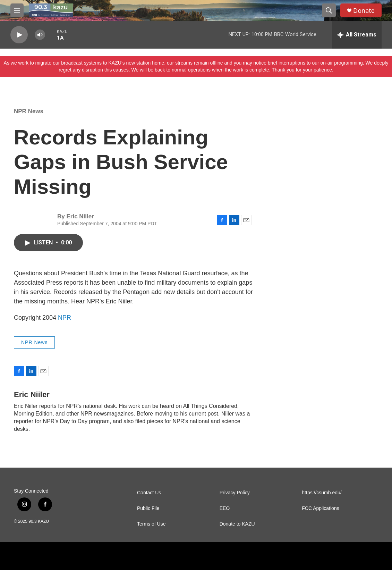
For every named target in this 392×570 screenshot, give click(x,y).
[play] (19, 35)
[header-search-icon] (329, 10)
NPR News (29, 111)
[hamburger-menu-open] (17, 10)
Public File (148, 508)
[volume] (40, 35)
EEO (225, 508)
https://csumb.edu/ (322, 493)
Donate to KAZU (237, 524)
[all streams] (357, 35)
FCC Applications (320, 508)
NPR (65, 318)
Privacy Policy (235, 493)
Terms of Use (151, 524)
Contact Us (149, 493)
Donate (364, 11)
